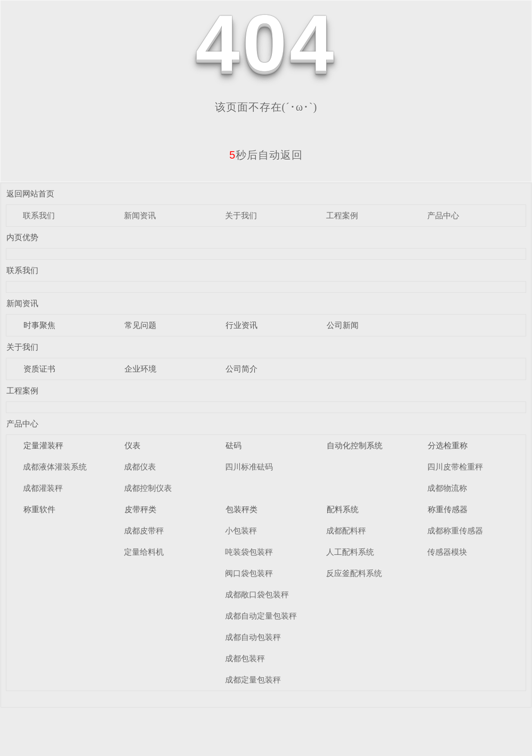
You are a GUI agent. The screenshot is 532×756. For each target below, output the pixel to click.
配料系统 (343, 509)
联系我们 (39, 215)
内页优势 (22, 237)
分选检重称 (448, 445)
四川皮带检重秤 (455, 467)
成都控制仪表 (148, 488)
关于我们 (241, 215)
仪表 (132, 445)
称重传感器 (448, 509)
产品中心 (443, 215)
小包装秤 (241, 531)
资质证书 (39, 369)
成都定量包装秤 (253, 680)
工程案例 (342, 215)
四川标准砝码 (249, 467)
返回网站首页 (30, 194)
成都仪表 (140, 467)
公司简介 (242, 369)
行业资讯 (242, 325)
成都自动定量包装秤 (261, 616)
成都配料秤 (346, 531)
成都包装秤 (245, 658)
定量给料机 (144, 552)
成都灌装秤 (43, 488)
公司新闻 (343, 325)
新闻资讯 (140, 215)
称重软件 (39, 509)
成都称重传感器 (455, 531)
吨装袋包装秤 (249, 552)
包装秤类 (242, 509)
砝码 (234, 445)
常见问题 (140, 325)
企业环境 (140, 369)
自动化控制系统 (355, 445)
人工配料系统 (350, 552)
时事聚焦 (39, 325)
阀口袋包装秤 (249, 573)
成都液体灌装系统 (55, 467)
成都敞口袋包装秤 (257, 594)
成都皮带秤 (144, 531)
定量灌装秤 (43, 445)
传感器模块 (447, 552)
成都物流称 (447, 488)
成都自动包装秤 (253, 637)
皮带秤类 (140, 509)
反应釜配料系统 (354, 573)
